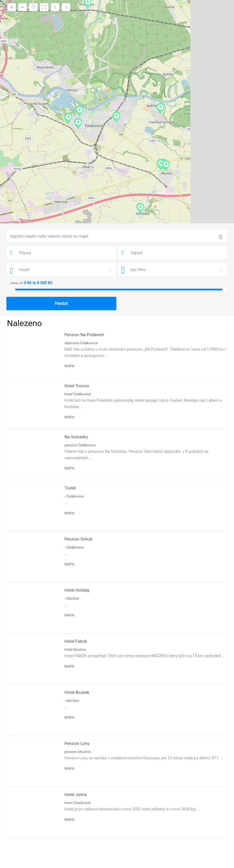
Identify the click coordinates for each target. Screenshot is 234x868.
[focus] (222, 237)
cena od (17, 283)
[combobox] (117, 236)
